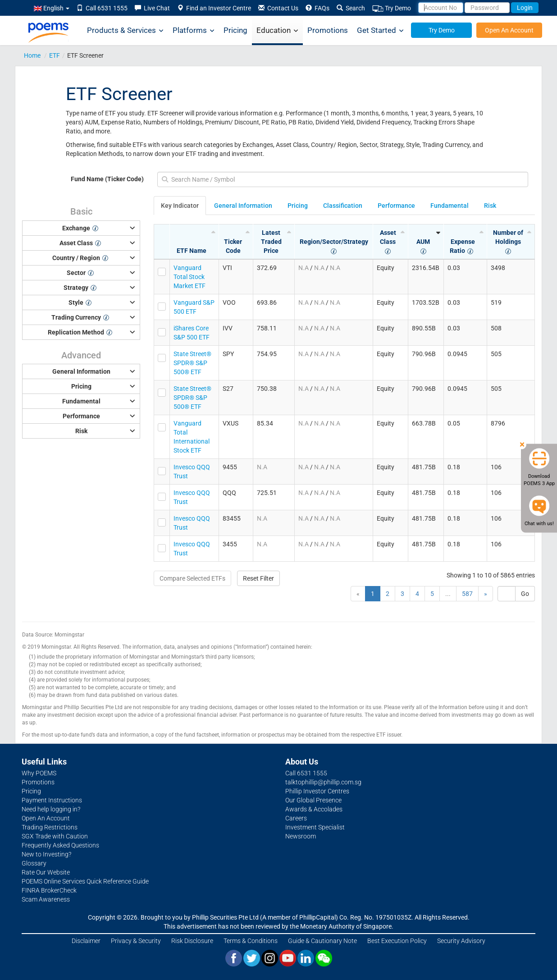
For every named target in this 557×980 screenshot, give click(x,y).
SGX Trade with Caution (55, 836)
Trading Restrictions (50, 827)
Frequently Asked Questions (60, 845)
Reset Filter (258, 578)
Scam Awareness (46, 899)
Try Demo (392, 8)
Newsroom (301, 836)
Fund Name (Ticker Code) (107, 179)
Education (277, 30)
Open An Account (509, 30)
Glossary (34, 863)
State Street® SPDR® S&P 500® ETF (192, 363)
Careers (296, 818)
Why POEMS (39, 773)
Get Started (380, 30)
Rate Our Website (46, 872)
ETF (55, 55)
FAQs (317, 8)
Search (351, 8)
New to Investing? (46, 854)
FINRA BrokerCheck (49, 890)
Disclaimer (86, 941)
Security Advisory (461, 941)
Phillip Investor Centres (317, 791)
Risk (490, 206)
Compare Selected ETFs (192, 578)
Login (525, 8)
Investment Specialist (315, 827)
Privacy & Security (136, 941)
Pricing (235, 30)
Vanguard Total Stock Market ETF (189, 277)
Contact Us (278, 8)
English (52, 8)
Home (32, 55)
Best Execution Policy (397, 941)
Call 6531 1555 (102, 8)
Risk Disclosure (192, 941)
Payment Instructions (52, 800)
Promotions (328, 30)
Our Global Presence (313, 800)
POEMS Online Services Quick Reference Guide (85, 881)
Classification (343, 206)
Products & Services (125, 30)
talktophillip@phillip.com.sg (323, 782)
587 (467, 594)
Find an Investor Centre (214, 8)
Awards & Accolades (314, 809)
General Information (243, 206)
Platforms (194, 30)
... (448, 594)
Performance (396, 206)
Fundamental (450, 206)
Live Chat (152, 8)
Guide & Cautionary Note (322, 941)
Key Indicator (180, 206)
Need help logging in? (51, 809)
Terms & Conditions (251, 941)
